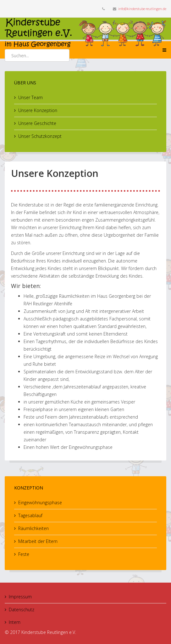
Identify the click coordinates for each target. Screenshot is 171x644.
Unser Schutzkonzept (40, 136)
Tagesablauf (30, 515)
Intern (15, 622)
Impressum (20, 597)
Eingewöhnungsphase (40, 503)
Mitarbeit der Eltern (38, 541)
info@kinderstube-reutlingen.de (142, 9)
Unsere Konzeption (38, 110)
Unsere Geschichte (37, 123)
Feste (24, 554)
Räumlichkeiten (33, 528)
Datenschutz (22, 610)
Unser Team (30, 97)
